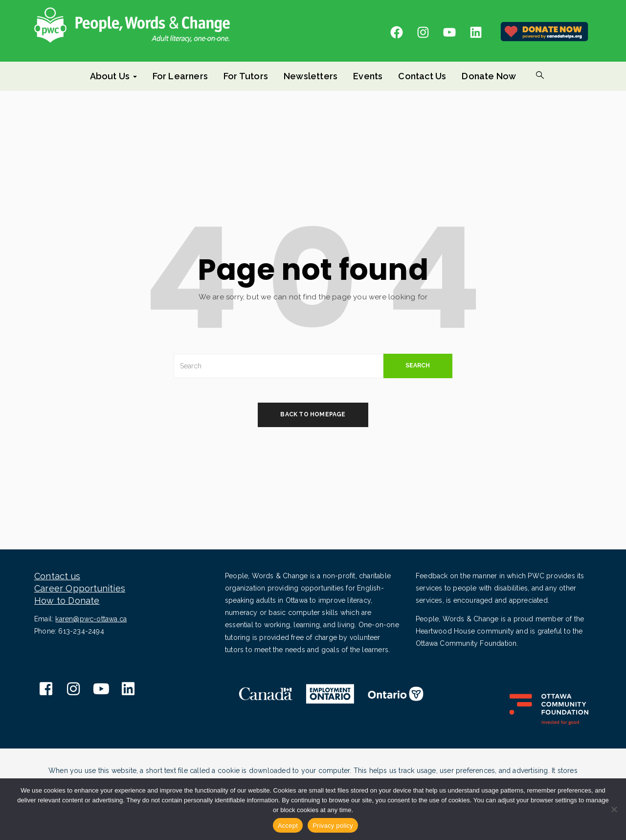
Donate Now (489, 76)
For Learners (180, 76)
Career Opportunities (80, 588)
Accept (288, 826)
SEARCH (418, 365)
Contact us (57, 576)
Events (368, 76)
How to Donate (67, 601)
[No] (614, 809)
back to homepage (313, 414)
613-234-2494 (81, 631)
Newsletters (311, 76)
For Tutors (246, 76)
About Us (113, 76)
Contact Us (422, 76)
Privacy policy (333, 826)
